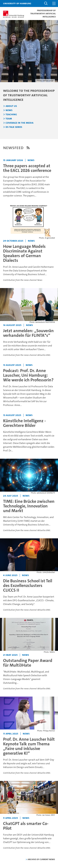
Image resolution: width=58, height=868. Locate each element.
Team (9, 119)
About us (11, 106)
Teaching (11, 114)
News (9, 110)
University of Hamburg (17, 3)
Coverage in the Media (19, 123)
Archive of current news (41, 859)
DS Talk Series (14, 127)
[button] (46, 3)
